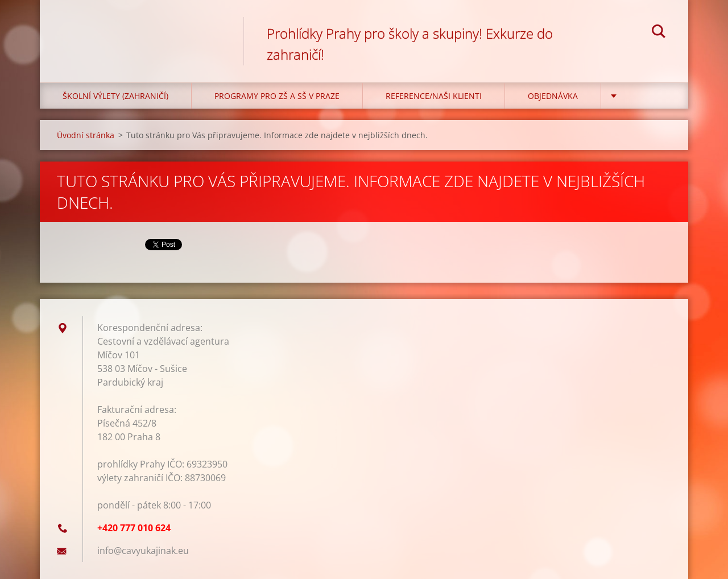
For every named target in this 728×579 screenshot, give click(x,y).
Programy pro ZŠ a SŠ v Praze (277, 96)
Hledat (659, 33)
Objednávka (553, 96)
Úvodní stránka (86, 135)
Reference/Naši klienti (434, 96)
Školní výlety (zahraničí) (115, 96)
